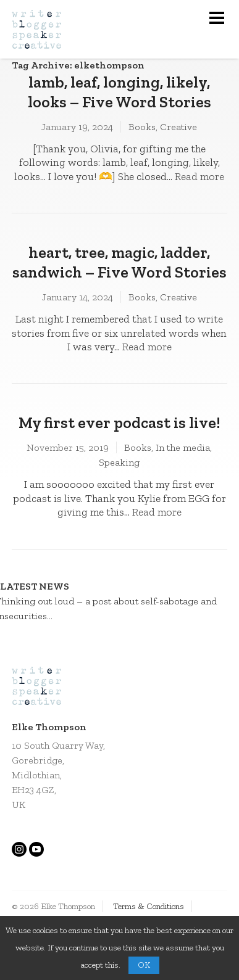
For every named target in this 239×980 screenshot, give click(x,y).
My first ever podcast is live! (119, 423)
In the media (183, 447)
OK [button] (144, 965)
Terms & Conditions (149, 906)
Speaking (119, 462)
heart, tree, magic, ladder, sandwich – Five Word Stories (119, 262)
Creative (178, 127)
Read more (199, 176)
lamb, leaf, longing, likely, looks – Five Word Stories (119, 92)
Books (142, 127)
